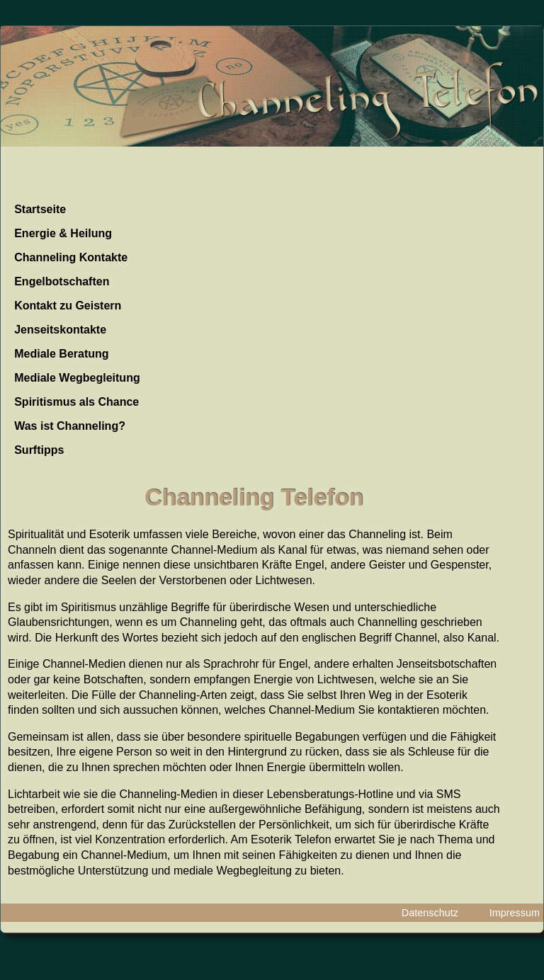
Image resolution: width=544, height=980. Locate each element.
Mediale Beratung (61, 354)
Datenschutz (430, 913)
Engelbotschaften (62, 281)
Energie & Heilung (63, 233)
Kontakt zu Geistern (68, 306)
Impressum (515, 913)
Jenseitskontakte (60, 330)
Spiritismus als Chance (76, 402)
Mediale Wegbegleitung (77, 378)
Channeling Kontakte (71, 257)
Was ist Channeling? (70, 426)
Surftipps (39, 450)
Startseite (40, 209)
